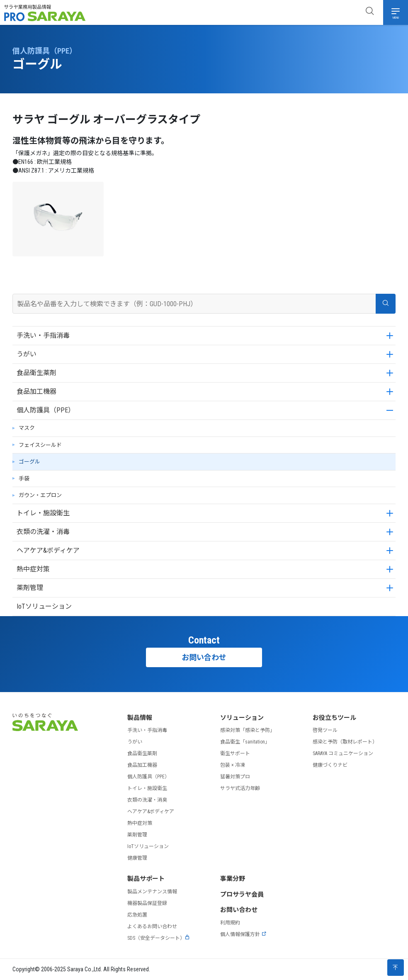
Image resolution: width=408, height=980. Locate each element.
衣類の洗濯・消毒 (43, 532)
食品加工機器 (36, 391)
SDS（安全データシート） (159, 938)
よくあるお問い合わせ (152, 926)
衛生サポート (235, 753)
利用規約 (230, 923)
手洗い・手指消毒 (43, 335)
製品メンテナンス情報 (152, 892)
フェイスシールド (40, 445)
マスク (27, 428)
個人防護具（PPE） (46, 410)
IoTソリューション (44, 606)
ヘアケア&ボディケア (48, 550)
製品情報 (140, 718)
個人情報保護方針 (243, 934)
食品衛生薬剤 (36, 373)
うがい (27, 354)
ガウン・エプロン (40, 495)
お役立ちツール (334, 718)
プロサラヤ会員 (242, 895)
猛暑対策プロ (235, 777)
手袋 (24, 479)
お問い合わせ (204, 657)
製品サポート (146, 879)
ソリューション (242, 718)
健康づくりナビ (330, 765)
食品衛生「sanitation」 (245, 742)
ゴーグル (29, 462)
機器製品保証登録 (147, 903)
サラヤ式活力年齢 (240, 788)
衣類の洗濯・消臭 (147, 800)
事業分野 (233, 879)
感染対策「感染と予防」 (248, 730)
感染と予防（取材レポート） (345, 742)
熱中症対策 (33, 569)
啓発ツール (325, 730)
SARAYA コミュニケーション (343, 753)
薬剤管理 (30, 588)
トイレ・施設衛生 (43, 513)
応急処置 (137, 915)
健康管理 (137, 858)
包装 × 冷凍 (233, 765)
